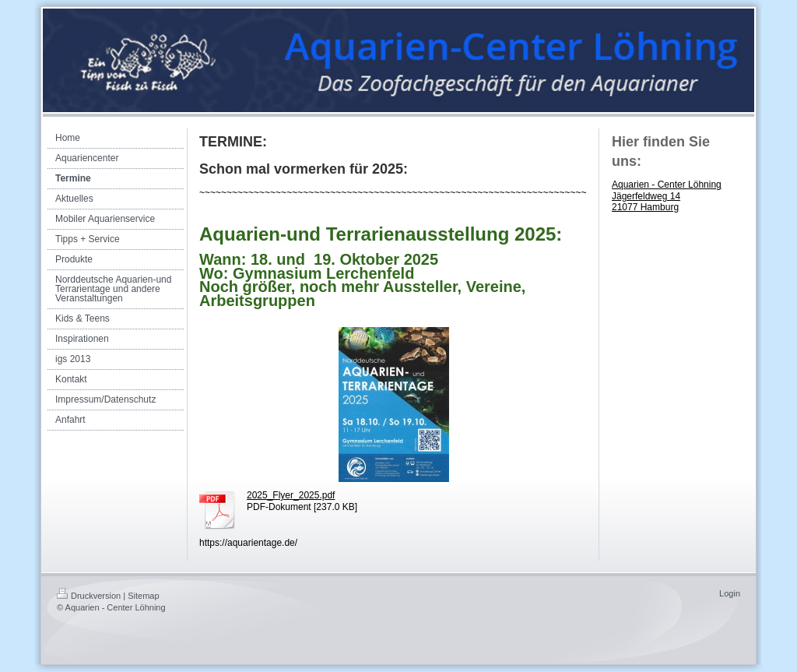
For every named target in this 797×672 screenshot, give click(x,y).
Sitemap (143, 596)
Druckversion (89, 596)
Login (730, 593)
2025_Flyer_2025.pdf (291, 495)
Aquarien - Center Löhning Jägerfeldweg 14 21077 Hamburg (667, 196)
